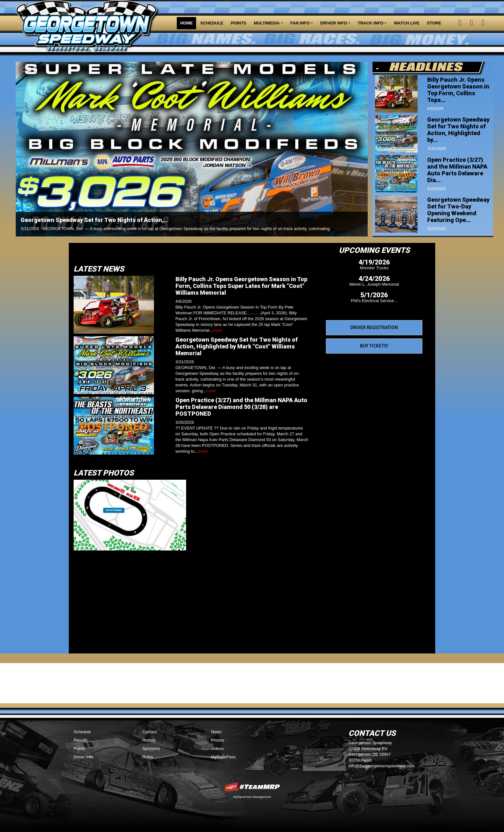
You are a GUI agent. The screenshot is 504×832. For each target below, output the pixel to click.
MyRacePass (224, 757)
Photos (218, 740)
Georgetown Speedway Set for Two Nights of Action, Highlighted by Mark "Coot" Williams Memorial (237, 346)
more (218, 330)
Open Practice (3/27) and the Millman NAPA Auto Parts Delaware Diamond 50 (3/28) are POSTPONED (241, 407)
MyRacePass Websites (252, 787)
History (149, 740)
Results (81, 740)
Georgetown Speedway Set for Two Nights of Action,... (94, 220)
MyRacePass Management (252, 797)
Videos (218, 749)
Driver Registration (374, 328)
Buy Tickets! (374, 346)
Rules (148, 757)
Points (239, 23)
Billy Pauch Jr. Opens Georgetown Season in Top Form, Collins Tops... (458, 90)
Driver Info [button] (334, 23)
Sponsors (151, 749)
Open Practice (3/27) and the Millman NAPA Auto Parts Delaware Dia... (457, 170)
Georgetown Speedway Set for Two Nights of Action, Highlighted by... (458, 130)
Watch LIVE (407, 23)
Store (434, 23)
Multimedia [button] (267, 23)
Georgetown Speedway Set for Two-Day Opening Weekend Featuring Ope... (458, 210)
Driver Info (83, 757)
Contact (150, 732)
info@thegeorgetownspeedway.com (382, 766)
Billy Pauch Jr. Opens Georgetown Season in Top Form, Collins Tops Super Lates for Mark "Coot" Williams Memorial (241, 286)
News (216, 732)
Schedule (212, 23)
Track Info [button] (371, 23)
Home (187, 23)
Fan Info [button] (300, 23)
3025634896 (360, 760)
